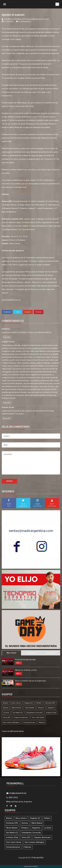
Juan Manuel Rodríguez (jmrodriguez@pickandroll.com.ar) (26, 19)
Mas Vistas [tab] (11, 653)
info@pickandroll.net (16, 793)
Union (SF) (7, 717)
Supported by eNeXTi (31, 866)
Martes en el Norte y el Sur (26, 670)
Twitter (18, 312)
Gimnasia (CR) (50, 703)
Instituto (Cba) (51, 713)
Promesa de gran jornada (25, 660)
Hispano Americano (21, 717)
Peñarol (39, 703)
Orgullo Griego (8, 342)
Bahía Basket (17, 708)
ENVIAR (9, 481)
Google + (28, 312)
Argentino (51, 708)
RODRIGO (6, 329)
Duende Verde (8, 407)
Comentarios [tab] (31, 653)
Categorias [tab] (50, 653)
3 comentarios (25, 21)
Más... (19, 663)
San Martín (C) (18, 713)
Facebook (7, 312)
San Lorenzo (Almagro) (11, 722)
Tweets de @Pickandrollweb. (13, 731)
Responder (7, 337)
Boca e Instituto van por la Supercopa (30, 681)
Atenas (6, 703)
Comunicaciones (29, 722)
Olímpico (41, 708)
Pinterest (39, 312)
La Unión (6, 713)
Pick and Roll (38, 858)
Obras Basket (29, 708)
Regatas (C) (29, 703)
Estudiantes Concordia (34, 713)
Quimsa (6, 708)
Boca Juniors (16, 703)
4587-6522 (12, 798)
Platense (42, 722)
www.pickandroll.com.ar (11, 300)
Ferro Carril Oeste (38, 717)
